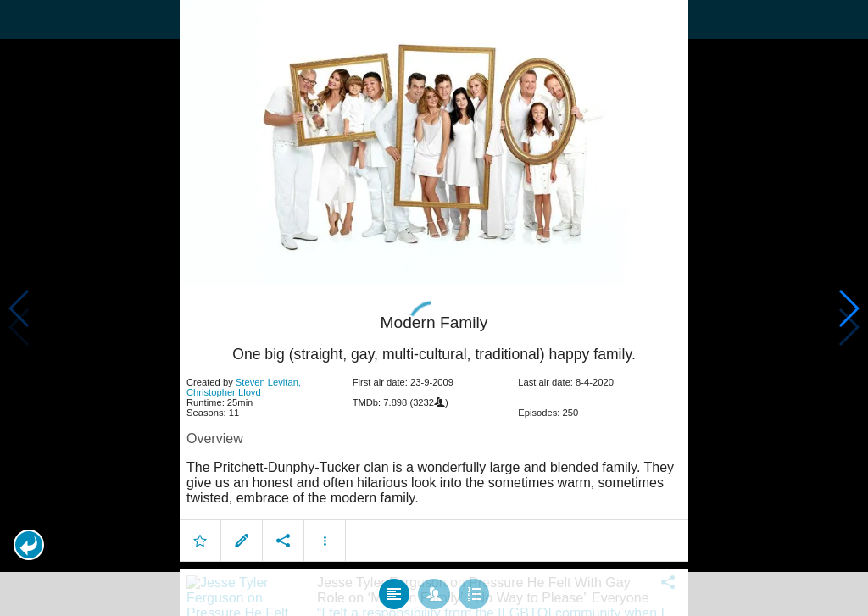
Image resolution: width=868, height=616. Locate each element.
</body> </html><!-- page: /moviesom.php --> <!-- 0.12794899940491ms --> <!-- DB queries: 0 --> (434, 308)
